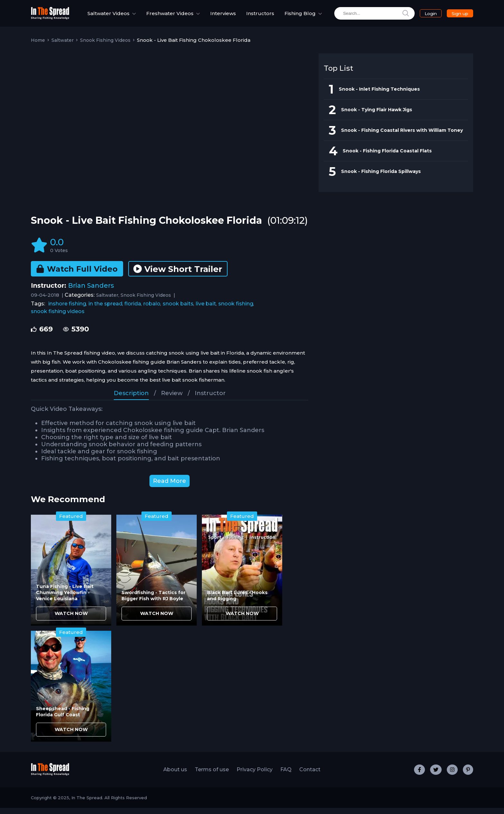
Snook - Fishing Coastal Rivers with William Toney (402, 136)
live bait (206, 310)
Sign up (454, 16)
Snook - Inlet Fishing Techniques (379, 95)
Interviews (223, 17)
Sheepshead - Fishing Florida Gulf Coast (63, 718)
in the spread (105, 310)
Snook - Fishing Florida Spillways (381, 177)
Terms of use (212, 776)
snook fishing (236, 310)
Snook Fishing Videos (105, 46)
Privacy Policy (255, 776)
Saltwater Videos (99, 16)
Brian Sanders (91, 292)
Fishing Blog (293, 16)
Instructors (260, 17)
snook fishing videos (58, 317)
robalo (152, 310)
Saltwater (63, 46)
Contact (310, 776)
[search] (365, 17)
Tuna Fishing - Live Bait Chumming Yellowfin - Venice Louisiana (65, 599)
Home (38, 46)
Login (423, 17)
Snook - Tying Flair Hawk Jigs (377, 116)
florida (133, 310)
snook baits (178, 310)
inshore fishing (67, 310)
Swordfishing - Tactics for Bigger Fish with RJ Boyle (153, 602)
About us (175, 776)
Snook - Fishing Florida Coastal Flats (387, 157)
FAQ (286, 776)
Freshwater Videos (161, 16)
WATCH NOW (71, 620)
